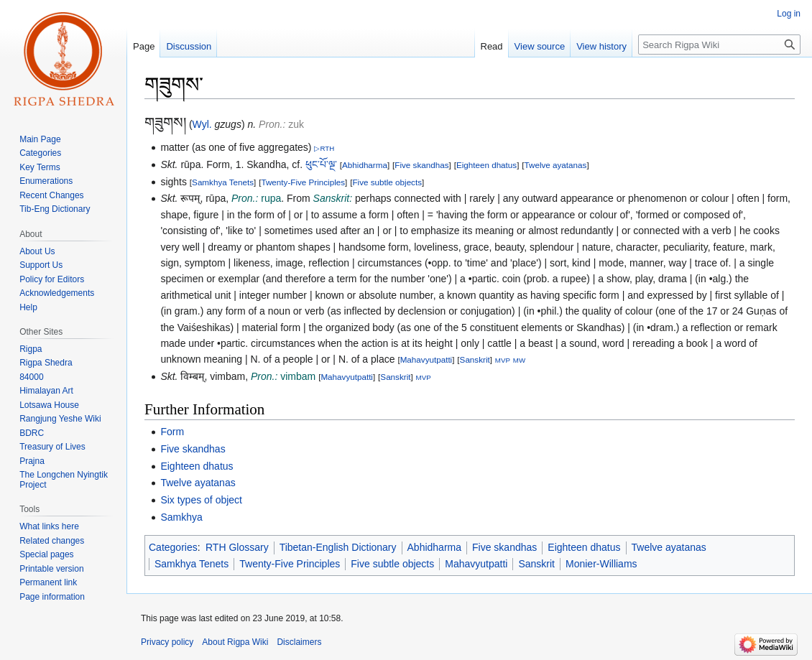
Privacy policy (167, 642)
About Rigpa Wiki (235, 642)
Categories (173, 547)
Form (172, 432)
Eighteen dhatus (486, 165)
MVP (503, 360)
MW (519, 360)
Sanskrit (475, 359)
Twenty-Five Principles (303, 182)
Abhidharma (365, 165)
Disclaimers (299, 642)
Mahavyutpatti (426, 359)
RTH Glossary (237, 547)
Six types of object (201, 500)
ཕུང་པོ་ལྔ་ (321, 164)
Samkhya (181, 517)
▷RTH (324, 148)
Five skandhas (421, 165)
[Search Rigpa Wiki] (719, 45)
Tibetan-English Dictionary (338, 547)
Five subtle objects (387, 182)
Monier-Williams (601, 564)
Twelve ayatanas (556, 165)
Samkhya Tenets (223, 182)
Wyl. (202, 124)
